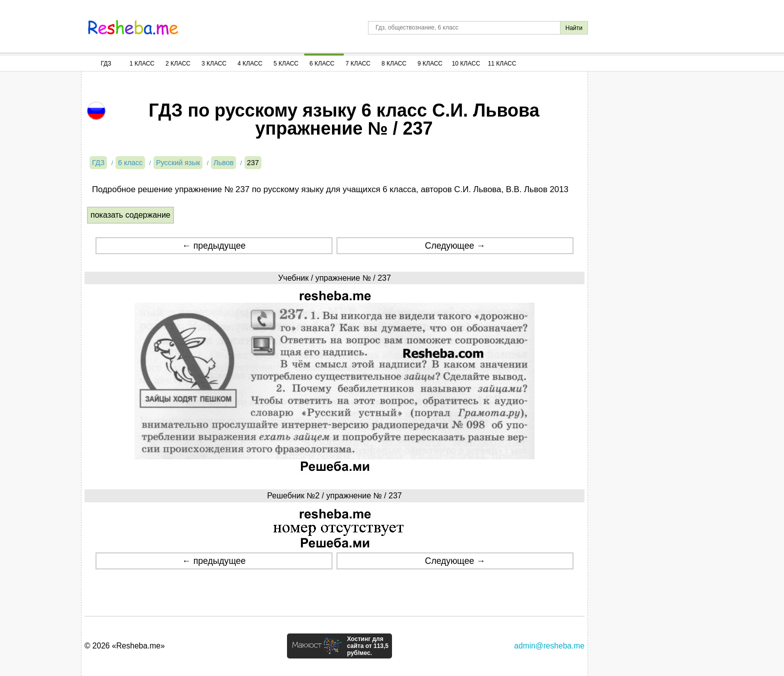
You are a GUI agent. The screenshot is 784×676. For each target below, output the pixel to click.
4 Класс (250, 64)
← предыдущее (214, 246)
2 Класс (178, 64)
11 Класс (502, 64)
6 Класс (322, 64)
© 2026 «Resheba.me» (125, 646)
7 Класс (358, 64)
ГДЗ (106, 64)
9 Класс (430, 64)
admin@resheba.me (549, 646)
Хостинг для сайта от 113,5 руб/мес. (368, 646)
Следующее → (455, 246)
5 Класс (286, 64)
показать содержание (130, 215)
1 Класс (142, 64)
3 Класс (214, 64)
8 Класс (394, 64)
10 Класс (466, 64)
